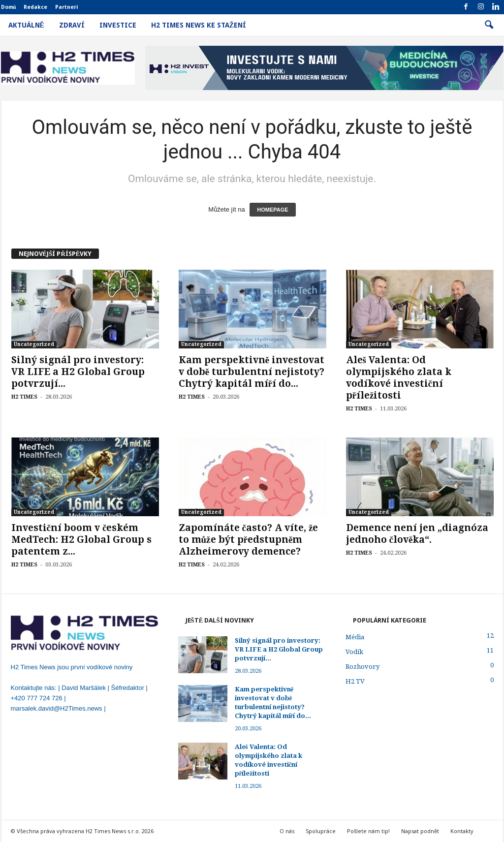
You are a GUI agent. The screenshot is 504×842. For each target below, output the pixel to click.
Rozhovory (362, 667)
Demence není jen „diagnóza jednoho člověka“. (417, 534)
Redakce (35, 7)
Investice (118, 25)
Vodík (354, 652)
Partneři (67, 7)
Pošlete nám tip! (368, 831)
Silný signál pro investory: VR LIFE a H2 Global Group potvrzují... (78, 372)
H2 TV (355, 681)
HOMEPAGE (272, 210)
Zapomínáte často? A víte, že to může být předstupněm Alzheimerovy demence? (249, 540)
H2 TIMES (24, 397)
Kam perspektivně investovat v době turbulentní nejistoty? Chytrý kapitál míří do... (252, 372)
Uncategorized (34, 344)
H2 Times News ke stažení (199, 25)
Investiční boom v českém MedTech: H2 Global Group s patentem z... (81, 540)
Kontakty (462, 831)
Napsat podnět (420, 831)
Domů (9, 7)
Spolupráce (321, 831)
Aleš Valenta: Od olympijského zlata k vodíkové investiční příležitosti (399, 378)
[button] (489, 25)
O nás (287, 831)
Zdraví (72, 25)
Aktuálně (26, 25)
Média (355, 637)
